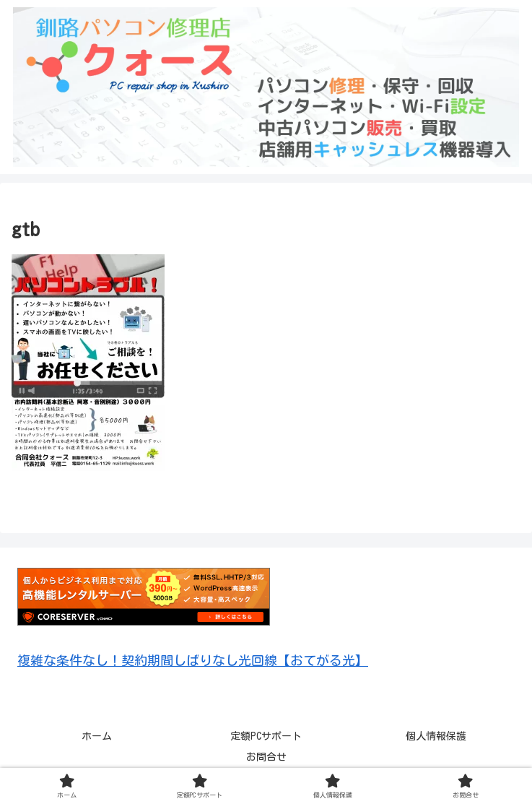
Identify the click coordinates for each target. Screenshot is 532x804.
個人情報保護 (436, 736)
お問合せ (266, 757)
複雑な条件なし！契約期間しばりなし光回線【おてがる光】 (193, 660)
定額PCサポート (266, 736)
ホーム (97, 736)
